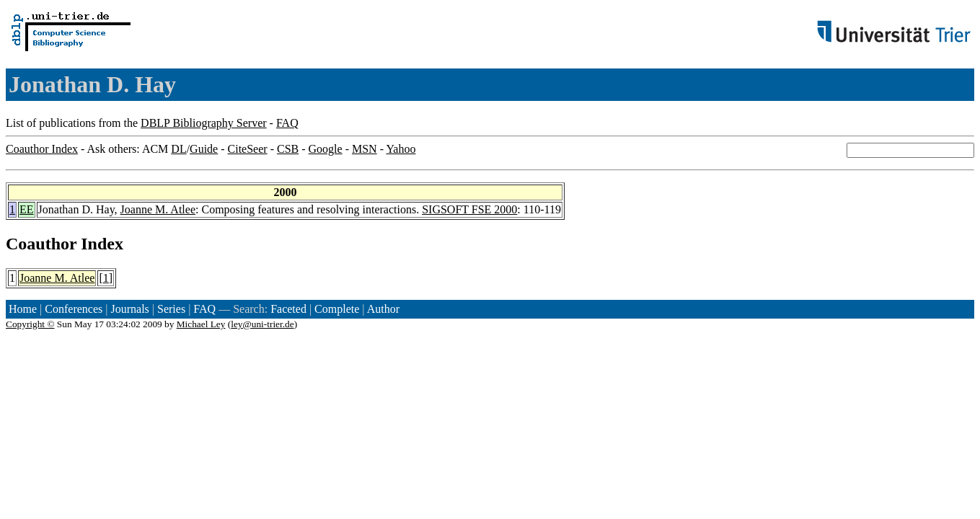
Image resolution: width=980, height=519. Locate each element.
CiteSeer (248, 149)
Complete (337, 309)
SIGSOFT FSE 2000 (469, 209)
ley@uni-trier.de (262, 324)
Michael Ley (201, 324)
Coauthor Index (42, 149)
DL (178, 149)
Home (23, 309)
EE (27, 209)
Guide (204, 149)
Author (383, 309)
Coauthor (41, 244)
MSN (365, 149)
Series (171, 309)
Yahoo (401, 149)
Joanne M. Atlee (158, 209)
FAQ (287, 123)
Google (326, 149)
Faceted (288, 309)
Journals (129, 309)
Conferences (74, 309)
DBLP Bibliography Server (204, 123)
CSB (288, 149)
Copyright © (30, 324)
